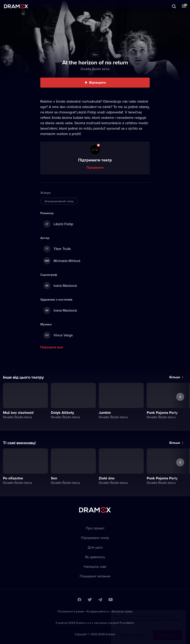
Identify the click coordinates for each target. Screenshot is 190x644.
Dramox (16, 6)
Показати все (52, 347)
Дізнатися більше (133, 631)
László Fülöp (58, 224)
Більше (175, 377)
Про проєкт (95, 528)
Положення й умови (71, 611)
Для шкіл (95, 547)
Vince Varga (58, 335)
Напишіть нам (95, 566)
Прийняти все (167, 631)
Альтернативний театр (59, 201)
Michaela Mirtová (62, 261)
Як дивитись (95, 557)
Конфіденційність (98, 611)
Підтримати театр (95, 538)
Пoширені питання (95, 576)
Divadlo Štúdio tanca (95, 69)
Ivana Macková (60, 286)
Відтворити (98, 82)
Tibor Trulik (57, 249)
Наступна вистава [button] (180, 406)
